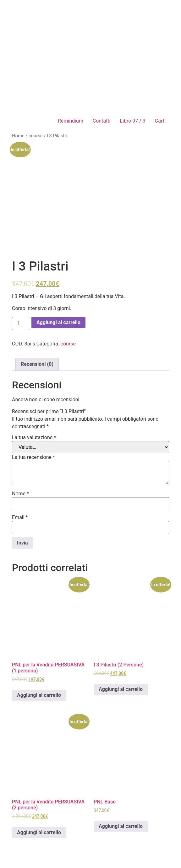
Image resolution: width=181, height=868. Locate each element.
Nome (20, 494)
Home (18, 136)
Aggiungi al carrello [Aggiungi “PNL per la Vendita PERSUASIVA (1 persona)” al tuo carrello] (39, 695)
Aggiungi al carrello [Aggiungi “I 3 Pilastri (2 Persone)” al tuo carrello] (121, 689)
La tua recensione (33, 457)
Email (20, 518)
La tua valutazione (34, 438)
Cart (160, 121)
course (36, 136)
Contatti (102, 121)
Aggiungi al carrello (58, 322)
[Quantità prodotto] (21, 324)
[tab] (37, 364)
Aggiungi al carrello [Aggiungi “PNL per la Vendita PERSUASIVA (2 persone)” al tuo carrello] (39, 832)
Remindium (71, 121)
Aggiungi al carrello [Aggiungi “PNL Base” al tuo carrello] (121, 826)
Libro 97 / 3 (132, 121)
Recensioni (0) (37, 364)
